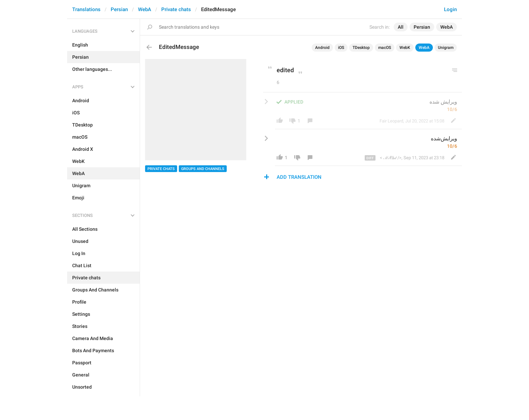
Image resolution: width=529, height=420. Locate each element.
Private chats (176, 9)
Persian (119, 9)
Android (322, 48)
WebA (145, 9)
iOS (341, 48)
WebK (405, 48)
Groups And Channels (203, 169)
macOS (385, 48)
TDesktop (361, 48)
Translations (86, 9)
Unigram (446, 48)
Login (450, 9)
